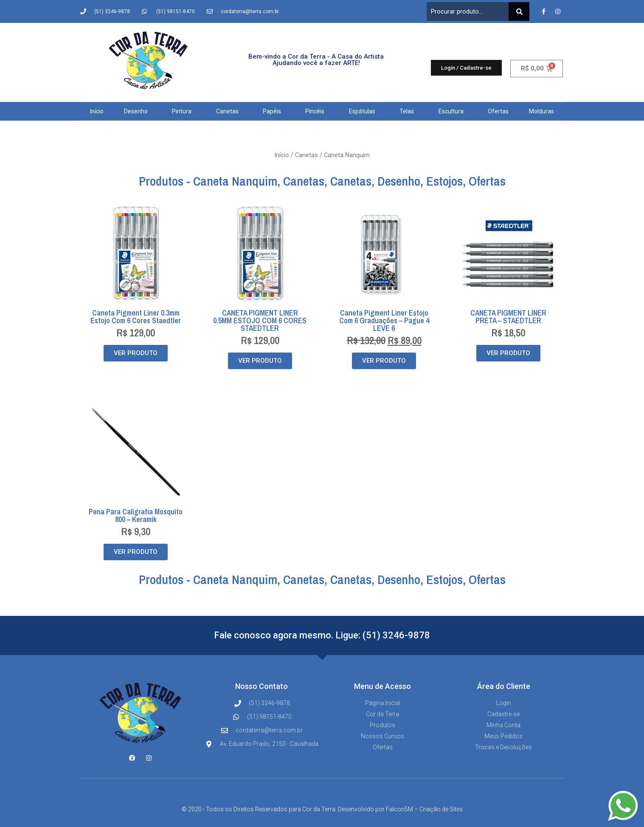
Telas (409, 111)
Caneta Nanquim (235, 181)
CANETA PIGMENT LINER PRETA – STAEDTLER (508, 317)
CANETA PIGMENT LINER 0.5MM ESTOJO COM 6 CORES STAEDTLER (260, 320)
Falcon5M (399, 809)
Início (97, 111)
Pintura (184, 111)
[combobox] (468, 11)
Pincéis (317, 111)
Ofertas (498, 111)
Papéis (274, 111)
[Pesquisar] (519, 11)
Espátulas (364, 111)
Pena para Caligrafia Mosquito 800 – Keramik (136, 515)
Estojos (444, 181)
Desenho (138, 111)
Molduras (541, 111)
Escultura (453, 111)
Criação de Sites (441, 809)
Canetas (229, 111)
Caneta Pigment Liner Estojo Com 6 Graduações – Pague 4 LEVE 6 (384, 320)
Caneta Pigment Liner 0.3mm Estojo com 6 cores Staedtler (136, 317)
